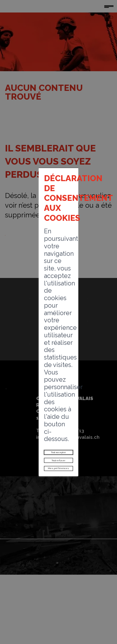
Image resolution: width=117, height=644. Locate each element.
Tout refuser (58, 396)
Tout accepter (58, 382)
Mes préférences (59, 410)
